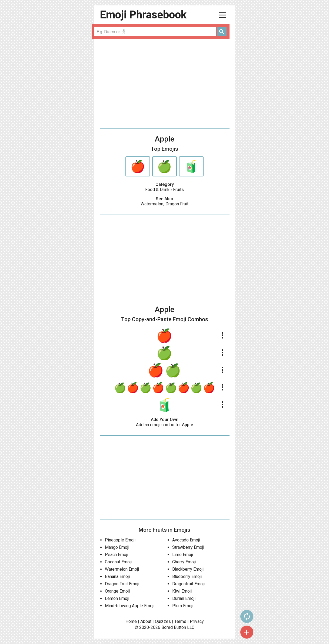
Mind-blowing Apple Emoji (130, 606)
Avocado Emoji (186, 540)
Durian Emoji (184, 598)
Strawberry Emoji (188, 547)
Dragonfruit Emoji (188, 584)
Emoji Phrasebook (143, 15)
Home (131, 621)
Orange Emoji (117, 591)
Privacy (197, 621)
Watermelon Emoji (122, 569)
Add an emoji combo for (164, 425)
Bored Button (174, 627)
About (146, 621)
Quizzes (163, 621)
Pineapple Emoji (120, 540)
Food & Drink (157, 190)
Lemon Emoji (117, 598)
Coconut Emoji (118, 562)
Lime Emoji (183, 555)
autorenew (246, 616)
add (246, 632)
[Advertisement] (165, 84)
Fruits (178, 190)
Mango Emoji (117, 547)
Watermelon (152, 204)
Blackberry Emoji (188, 569)
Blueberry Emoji (187, 576)
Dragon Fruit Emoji (122, 584)
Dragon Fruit (177, 204)
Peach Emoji (117, 555)
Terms (180, 621)
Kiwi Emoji (182, 591)
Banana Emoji (117, 576)
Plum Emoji (183, 606)
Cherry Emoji (184, 562)
